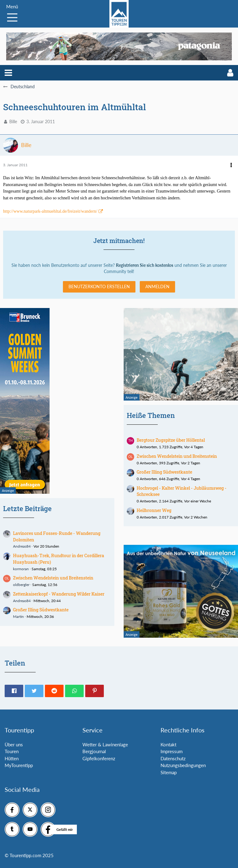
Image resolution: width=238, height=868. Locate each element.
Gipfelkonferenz (99, 758)
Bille (13, 122)
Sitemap (169, 772)
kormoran (21, 569)
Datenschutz (173, 758)
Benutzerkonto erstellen (99, 286)
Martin (18, 616)
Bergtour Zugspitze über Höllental (171, 440)
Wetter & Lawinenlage (105, 744)
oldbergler (21, 585)
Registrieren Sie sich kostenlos (145, 265)
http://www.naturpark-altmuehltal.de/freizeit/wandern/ (50, 211)
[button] (8, 73)
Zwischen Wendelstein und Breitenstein (53, 578)
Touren (12, 751)
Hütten (12, 758)
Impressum (172, 751)
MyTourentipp (19, 765)
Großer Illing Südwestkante (41, 610)
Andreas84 (22, 546)
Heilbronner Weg (154, 510)
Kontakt (168, 744)
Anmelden (157, 286)
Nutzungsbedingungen (183, 765)
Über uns (14, 744)
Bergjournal (94, 751)
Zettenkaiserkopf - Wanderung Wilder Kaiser (59, 594)
